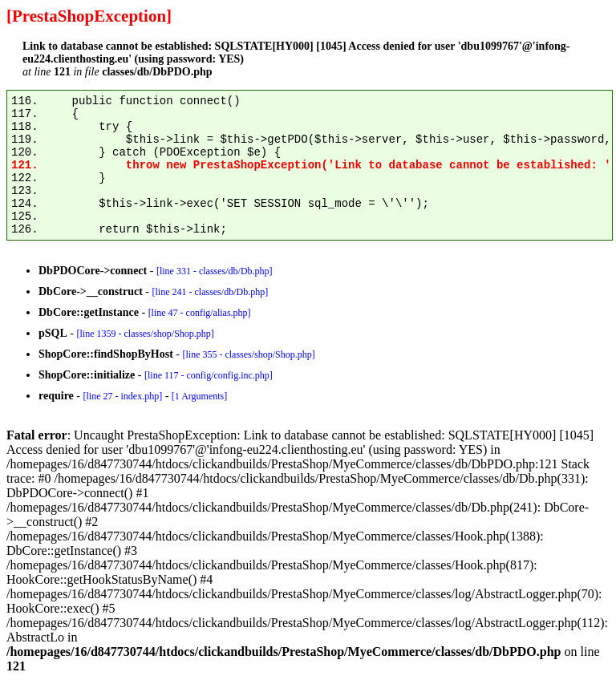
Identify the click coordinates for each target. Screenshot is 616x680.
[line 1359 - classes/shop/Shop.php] (145, 334)
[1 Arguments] (199, 396)
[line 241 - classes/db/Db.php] (210, 292)
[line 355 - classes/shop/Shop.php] (248, 354)
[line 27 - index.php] (122, 396)
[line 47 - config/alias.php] (200, 313)
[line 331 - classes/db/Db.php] (215, 271)
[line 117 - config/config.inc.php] (209, 375)
